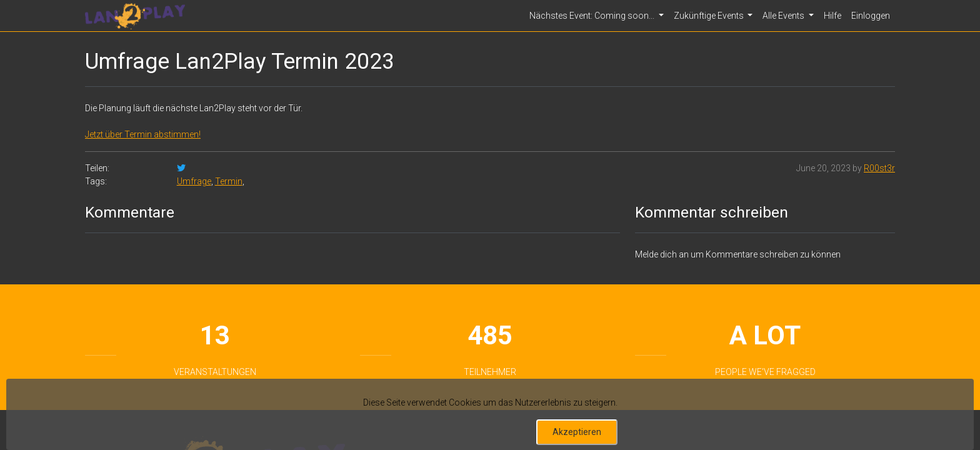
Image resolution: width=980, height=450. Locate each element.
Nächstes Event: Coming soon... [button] (593, 16)
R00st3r (879, 168)
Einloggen (871, 16)
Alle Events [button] (784, 16)
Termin (229, 181)
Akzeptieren (577, 432)
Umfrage (194, 181)
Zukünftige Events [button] (710, 16)
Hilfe (832, 16)
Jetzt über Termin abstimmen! (143, 134)
